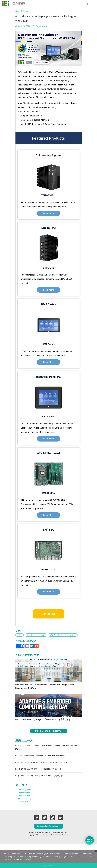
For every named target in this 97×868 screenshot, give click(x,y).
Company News (25, 814)
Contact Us (48, 614)
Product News (24, 820)
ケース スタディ (25, 823)
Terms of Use (25, 859)
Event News (41, 26)
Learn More (48, 213)
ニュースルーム (22, 11)
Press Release (24, 817)
